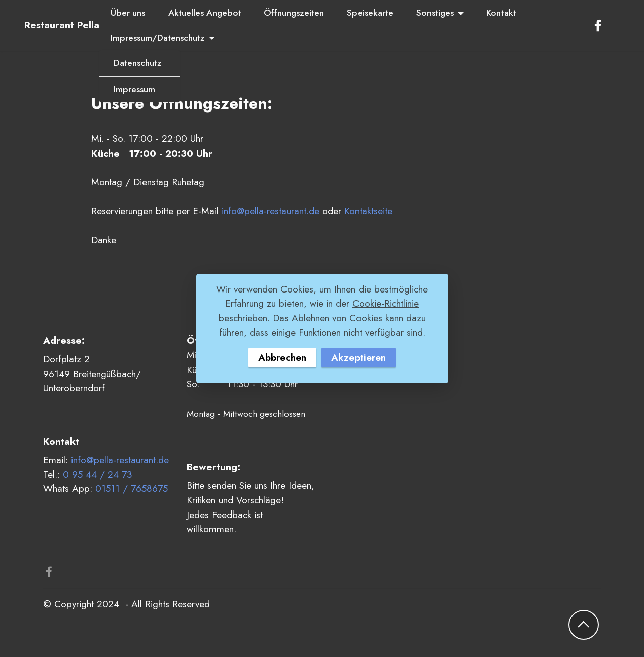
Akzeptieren (359, 357)
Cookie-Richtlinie (386, 303)
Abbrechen (282, 357)
